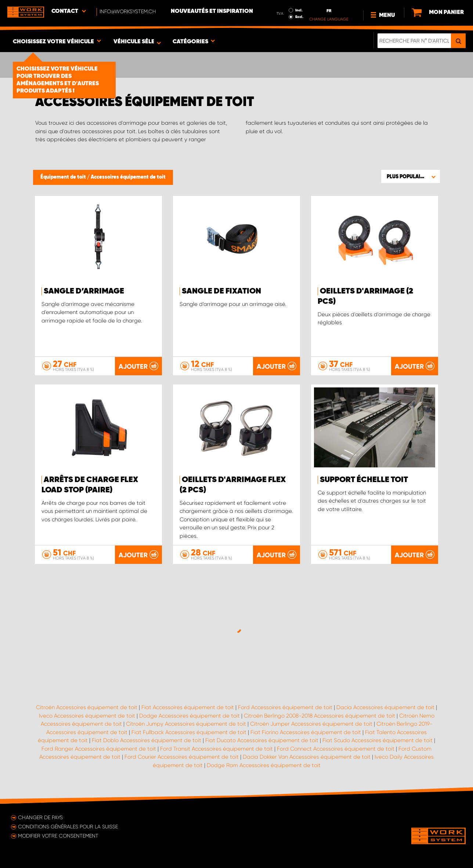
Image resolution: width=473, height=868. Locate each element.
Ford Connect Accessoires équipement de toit (336, 749)
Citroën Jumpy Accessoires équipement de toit (186, 724)
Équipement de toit (64, 177)
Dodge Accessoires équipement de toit (189, 716)
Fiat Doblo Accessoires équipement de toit (147, 740)
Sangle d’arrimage (84, 291)
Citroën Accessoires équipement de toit (87, 707)
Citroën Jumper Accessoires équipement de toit (311, 724)
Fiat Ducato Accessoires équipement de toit (262, 740)
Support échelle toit (364, 480)
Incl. (299, 10)
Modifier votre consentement (58, 836)
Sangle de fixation (221, 291)
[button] (411, 176)
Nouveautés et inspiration (212, 11)
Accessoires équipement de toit (128, 177)
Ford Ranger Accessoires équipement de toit (99, 749)
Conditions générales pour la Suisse (68, 827)
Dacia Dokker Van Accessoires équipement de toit (307, 757)
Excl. (299, 17)
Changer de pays (40, 817)
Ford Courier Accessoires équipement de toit (182, 757)
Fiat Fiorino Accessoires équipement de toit (306, 732)
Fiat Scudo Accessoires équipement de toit (378, 740)
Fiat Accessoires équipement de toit (188, 707)
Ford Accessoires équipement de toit (285, 707)
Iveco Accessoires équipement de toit (87, 716)
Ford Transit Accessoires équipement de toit (216, 749)
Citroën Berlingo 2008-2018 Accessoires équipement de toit (319, 716)
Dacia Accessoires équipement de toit (385, 707)
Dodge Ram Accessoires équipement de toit (264, 765)
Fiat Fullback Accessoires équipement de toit (189, 732)
